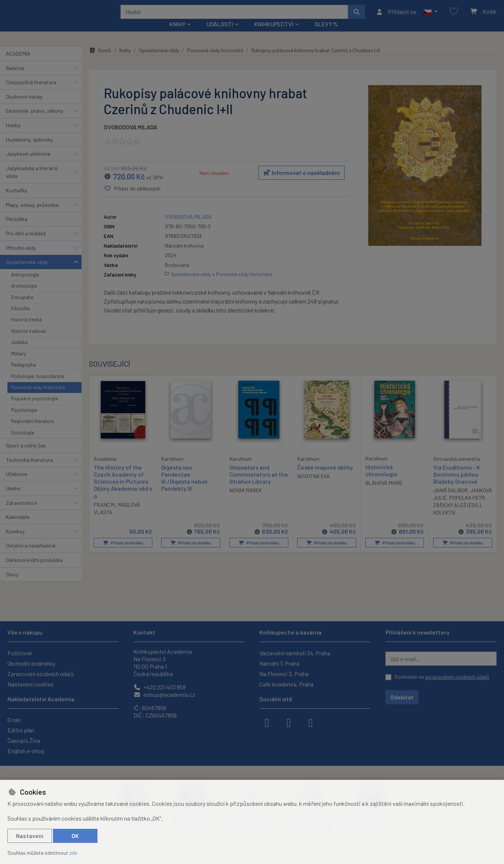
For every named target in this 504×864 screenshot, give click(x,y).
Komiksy (15, 541)
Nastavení (30, 836)
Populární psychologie (35, 408)
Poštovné (20, 653)
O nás (14, 720)
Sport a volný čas (26, 455)
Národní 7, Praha (279, 663)
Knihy (125, 60)
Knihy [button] (177, 34)
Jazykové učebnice (28, 164)
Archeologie (24, 296)
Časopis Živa (24, 740)
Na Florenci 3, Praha (284, 674)
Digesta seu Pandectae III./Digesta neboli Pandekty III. (184, 488)
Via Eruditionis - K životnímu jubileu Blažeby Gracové (457, 484)
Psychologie (24, 420)
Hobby (13, 135)
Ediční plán (21, 730)
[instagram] (289, 722)
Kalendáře (18, 527)
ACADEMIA (18, 64)
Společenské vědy (27, 272)
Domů (100, 60)
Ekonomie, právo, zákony (35, 121)
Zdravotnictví (21, 512)
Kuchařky (17, 200)
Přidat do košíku (123, 553)
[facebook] (267, 722)
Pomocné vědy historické (38, 397)
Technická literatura (29, 469)
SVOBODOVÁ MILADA (130, 137)
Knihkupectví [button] (274, 34)
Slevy (12, 584)
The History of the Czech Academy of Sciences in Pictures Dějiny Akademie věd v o (121, 491)
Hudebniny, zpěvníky (29, 149)
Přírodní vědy (21, 257)
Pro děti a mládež (26, 243)
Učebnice (17, 484)
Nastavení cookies (31, 684)
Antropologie (25, 285)
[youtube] (311, 722)
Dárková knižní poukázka (34, 570)
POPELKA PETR (451, 515)
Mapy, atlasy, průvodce (32, 215)
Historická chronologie (381, 480)
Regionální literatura (32, 431)
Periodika (17, 229)
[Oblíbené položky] (454, 16)
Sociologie (23, 442)
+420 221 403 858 (160, 687)
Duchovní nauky (24, 107)
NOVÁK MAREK (246, 501)
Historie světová (28, 341)
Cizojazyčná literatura (31, 92)
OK (75, 836)
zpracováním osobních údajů (457, 677)
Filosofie (20, 318)
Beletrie (15, 78)
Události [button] (220, 34)
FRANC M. (105, 514)
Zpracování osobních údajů (41, 674)
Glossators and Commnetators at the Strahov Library (259, 484)
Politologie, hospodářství (38, 386)
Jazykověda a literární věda (32, 182)
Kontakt (144, 632)
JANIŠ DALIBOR (450, 501)
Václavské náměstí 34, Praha (295, 653)
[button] (430, 17)
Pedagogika (24, 375)
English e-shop (26, 751)
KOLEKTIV (474, 523)
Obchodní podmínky (31, 663)
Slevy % (326, 34)
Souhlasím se (442, 677)
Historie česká (26, 330)
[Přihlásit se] (396, 17)
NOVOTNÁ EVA (314, 486)
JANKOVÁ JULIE (451, 508)
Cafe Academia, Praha (286, 684)
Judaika (19, 352)
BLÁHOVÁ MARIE (384, 493)
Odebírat (402, 697)
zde (73, 853)
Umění (13, 498)
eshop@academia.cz (164, 694)
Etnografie (22, 307)
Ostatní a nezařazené (31, 555)
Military (19, 364)
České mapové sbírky (325, 477)
